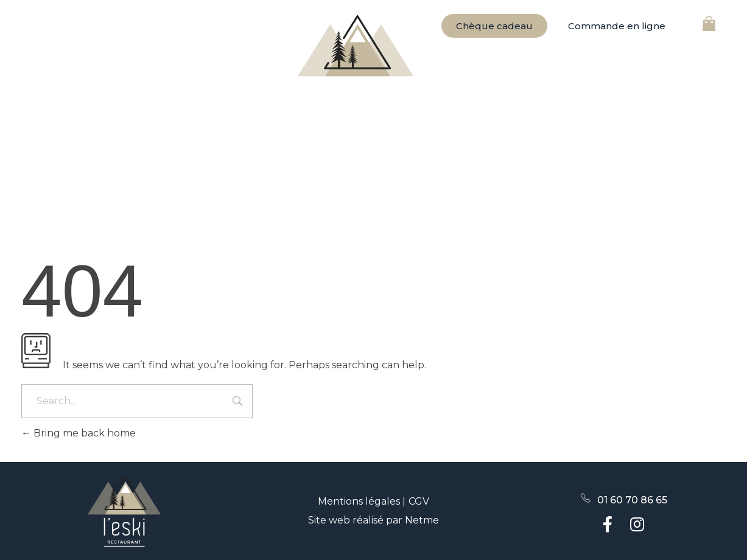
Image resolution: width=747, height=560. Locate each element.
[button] (617, 26)
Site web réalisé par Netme (373, 520)
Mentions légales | (362, 501)
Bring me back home (79, 433)
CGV (419, 501)
